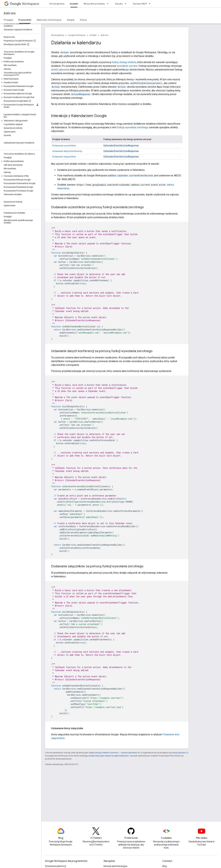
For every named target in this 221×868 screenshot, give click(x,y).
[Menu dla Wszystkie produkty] (109, 4)
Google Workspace (77, 35)
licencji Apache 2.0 (180, 753)
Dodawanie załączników (64, 157)
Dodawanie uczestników (64, 146)
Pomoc (83, 20)
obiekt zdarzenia (60, 70)
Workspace (24, 4)
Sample (71, 20)
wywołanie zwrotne (127, 66)
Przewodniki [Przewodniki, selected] (25, 20)
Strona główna (57, 4)
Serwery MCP (140, 4)
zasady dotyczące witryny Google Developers (108, 756)
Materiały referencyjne (49, 20)
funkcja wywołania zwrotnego (133, 127)
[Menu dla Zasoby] (126, 4)
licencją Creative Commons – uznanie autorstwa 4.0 (117, 753)
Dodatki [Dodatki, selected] (74, 4)
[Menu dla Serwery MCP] (151, 4)
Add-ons (10, 13)
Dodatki (93, 35)
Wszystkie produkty (94, 4)
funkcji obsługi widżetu (124, 62)
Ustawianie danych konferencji (67, 151)
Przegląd (8, 20)
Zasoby (119, 4)
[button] (20, 62)
